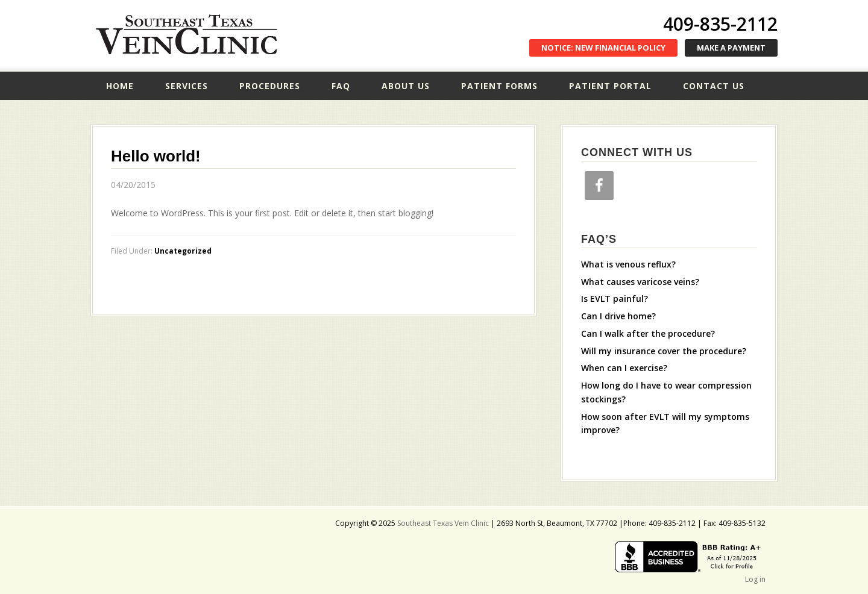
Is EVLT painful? (615, 299)
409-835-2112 (720, 24)
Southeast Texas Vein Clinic (187, 35)
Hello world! (156, 156)
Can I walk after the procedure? (648, 333)
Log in (755, 579)
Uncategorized (183, 251)
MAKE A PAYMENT (731, 48)
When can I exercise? (624, 368)
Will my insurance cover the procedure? (664, 351)
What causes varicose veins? (640, 282)
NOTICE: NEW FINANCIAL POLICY (603, 48)
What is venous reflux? (628, 264)
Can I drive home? (618, 316)
